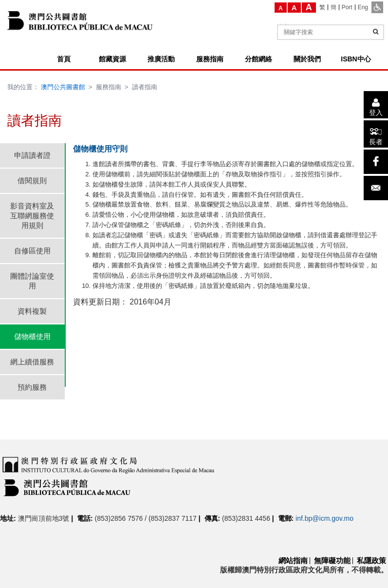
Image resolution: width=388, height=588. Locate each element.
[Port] (347, 7)
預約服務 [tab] (32, 387)
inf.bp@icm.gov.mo (324, 518)
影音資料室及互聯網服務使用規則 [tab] (32, 216)
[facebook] (376, 162)
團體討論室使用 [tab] (32, 281)
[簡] (334, 7)
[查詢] (376, 32)
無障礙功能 (332, 560)
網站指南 (293, 560)
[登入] (376, 105)
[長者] (376, 134)
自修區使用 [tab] (32, 251)
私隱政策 (371, 560)
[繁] (323, 7)
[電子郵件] (376, 188)
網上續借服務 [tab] (32, 362)
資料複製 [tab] (32, 311)
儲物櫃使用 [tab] (32, 336)
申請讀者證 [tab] (32, 155)
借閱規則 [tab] (32, 180)
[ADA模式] (377, 7)
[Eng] (363, 7)
